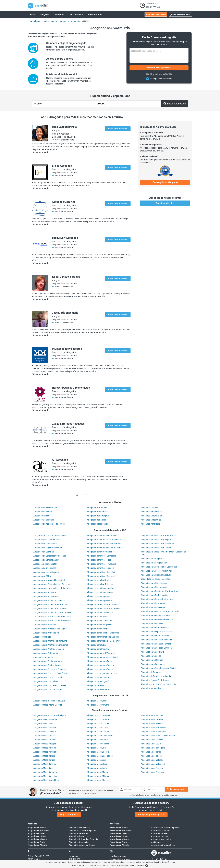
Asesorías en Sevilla (119, 842)
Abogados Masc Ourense (152, 719)
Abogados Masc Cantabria (45, 772)
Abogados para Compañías (46, 681)
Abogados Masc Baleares (45, 748)
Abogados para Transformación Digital (158, 668)
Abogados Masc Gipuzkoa (99, 723)
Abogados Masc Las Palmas (100, 756)
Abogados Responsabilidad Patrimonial (158, 684)
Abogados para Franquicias (99, 625)
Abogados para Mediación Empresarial (158, 536)
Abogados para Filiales (97, 617)
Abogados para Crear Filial (99, 560)
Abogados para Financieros (99, 621)
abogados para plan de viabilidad (156, 579)
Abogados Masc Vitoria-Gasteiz (48, 705)
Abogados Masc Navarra (152, 715)
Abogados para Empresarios (100, 592)
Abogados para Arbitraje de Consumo (50, 641)
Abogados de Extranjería (98, 516)
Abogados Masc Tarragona (153, 748)
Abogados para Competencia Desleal (50, 685)
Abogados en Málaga (37, 839)
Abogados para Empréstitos (100, 600)
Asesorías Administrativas (163, 845)
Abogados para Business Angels (48, 661)
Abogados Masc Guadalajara (100, 736)
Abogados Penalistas (150, 524)
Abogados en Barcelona (38, 831)
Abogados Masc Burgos (44, 760)
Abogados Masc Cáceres (45, 764)
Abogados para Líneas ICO (99, 677)
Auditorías (156, 842)
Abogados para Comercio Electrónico (50, 673)
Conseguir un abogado (165, 182)
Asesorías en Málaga (119, 839)
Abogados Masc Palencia (152, 723)
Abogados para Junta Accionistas (102, 657)
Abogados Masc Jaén (97, 748)
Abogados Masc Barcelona (45, 752)
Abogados (32, 824)
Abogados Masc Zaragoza (153, 772)
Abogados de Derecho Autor (46, 560)
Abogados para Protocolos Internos (157, 599)
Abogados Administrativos (45, 508)
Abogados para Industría (98, 649)
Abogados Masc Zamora (152, 768)
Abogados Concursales (44, 520)
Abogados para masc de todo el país (50, 715)
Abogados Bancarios (43, 512)
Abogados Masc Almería (44, 736)
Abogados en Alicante (37, 845)
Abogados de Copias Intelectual (48, 548)
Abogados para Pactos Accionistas (157, 571)
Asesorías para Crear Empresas (165, 828)
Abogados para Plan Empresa (154, 583)
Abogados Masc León (97, 760)
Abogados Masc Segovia (152, 740)
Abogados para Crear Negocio (101, 568)
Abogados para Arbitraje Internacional (51, 645)
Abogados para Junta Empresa (101, 661)
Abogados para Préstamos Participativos (159, 591)
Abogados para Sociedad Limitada (156, 648)
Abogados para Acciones (45, 592)
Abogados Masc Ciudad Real (46, 780)
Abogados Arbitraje (42, 637)
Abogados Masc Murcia (98, 780)
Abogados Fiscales (149, 508)
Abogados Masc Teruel (151, 752)
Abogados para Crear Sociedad (101, 572)
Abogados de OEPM (42, 576)
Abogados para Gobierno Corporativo (104, 641)
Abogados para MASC (97, 685)
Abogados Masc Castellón (45, 776)
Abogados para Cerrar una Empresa (50, 669)
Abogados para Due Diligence (100, 584)
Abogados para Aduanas (45, 625)
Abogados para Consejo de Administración (106, 540)
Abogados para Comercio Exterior (48, 677)
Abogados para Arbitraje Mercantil (49, 649)
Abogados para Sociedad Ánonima (156, 640)
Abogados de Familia (96, 520)
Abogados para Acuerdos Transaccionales (52, 613)
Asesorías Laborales (160, 836)
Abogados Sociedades (151, 688)
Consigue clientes (165, 203)
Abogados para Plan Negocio (154, 587)
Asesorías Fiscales (159, 833)
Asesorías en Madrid (119, 828)
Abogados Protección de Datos (155, 680)
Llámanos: (74, 856)
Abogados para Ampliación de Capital (50, 629)
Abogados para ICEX (96, 645)
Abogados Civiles (41, 516)
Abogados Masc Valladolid (153, 764)
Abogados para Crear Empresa (47, 540)
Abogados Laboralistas (151, 516)
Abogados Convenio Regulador (83, 831)
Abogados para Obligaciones (154, 563)
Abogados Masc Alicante (45, 732)
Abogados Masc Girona (98, 728)
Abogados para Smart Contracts (155, 636)
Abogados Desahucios (79, 842)
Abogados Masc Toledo (151, 756)
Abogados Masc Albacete (45, 728)
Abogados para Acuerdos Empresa (49, 600)
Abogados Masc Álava (43, 723)
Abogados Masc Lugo (97, 768)
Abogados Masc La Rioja (98, 752)
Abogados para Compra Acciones (48, 689)
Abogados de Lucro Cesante (46, 572)
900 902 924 (74, 859)
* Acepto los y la (155, 795)
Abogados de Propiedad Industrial (156, 676)
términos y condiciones (151, 795)
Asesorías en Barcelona (120, 831)
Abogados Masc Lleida (97, 764)
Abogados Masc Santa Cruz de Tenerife (158, 736)
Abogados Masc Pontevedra (154, 728)
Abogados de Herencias (98, 524)
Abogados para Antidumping (46, 633)
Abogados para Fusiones (98, 629)
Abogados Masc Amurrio (98, 705)
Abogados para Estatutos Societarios (104, 608)
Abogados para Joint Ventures (101, 653)
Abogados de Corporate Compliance (50, 556)
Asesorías (115, 824)
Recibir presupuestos (159, 68)
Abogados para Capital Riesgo (47, 665)
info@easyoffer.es (118, 856)
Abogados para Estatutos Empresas (103, 604)
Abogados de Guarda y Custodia (83, 839)
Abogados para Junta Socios (100, 669)
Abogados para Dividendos (99, 580)
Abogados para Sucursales (153, 664)
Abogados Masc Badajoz (45, 744)
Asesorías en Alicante (120, 845)
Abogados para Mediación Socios (156, 548)
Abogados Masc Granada (99, 732)
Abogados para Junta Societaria (102, 665)
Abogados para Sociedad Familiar (156, 644)
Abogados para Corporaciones (101, 552)
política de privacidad (172, 795)
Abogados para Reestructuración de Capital (160, 611)
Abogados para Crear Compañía (101, 556)
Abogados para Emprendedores (101, 588)
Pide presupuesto (118, 129)
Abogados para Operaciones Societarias (159, 567)
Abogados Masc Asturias (45, 740)
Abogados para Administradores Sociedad (52, 621)
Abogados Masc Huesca (98, 744)
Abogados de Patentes (151, 672)
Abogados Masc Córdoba (98, 715)
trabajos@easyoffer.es (120, 859)
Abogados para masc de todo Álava (49, 701)
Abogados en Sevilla (37, 842)
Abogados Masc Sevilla (151, 744)
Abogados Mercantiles (151, 520)
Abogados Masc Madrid (98, 772)
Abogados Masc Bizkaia (44, 756)
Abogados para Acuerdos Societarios (50, 608)
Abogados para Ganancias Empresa (103, 637)
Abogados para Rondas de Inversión (157, 619)
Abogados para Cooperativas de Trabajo (105, 548)
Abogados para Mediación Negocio (156, 540)
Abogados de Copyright (44, 552)
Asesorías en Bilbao (119, 836)
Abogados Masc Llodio (97, 701)
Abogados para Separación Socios (156, 632)
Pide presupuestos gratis (151, 814)
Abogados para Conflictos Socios (102, 536)
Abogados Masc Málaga (98, 776)
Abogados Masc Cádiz (43, 768)
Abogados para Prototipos (153, 603)
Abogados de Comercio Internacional (50, 536)
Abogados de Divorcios (97, 512)
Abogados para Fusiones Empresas (103, 633)
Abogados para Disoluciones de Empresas (52, 584)
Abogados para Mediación (99, 689)
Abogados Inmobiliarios (151, 512)
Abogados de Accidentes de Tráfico (49, 524)
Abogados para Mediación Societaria (157, 544)
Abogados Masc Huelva (98, 740)
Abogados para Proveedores (154, 607)
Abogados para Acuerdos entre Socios (51, 604)
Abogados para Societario (152, 652)
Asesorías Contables (160, 831)
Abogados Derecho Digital (45, 564)
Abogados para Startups (152, 660)
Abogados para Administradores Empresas (53, 617)
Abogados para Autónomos (46, 653)
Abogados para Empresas (99, 596)
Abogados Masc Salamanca (153, 732)
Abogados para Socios (151, 656)
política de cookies (137, 866)
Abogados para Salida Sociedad (155, 628)
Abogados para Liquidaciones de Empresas (53, 588)
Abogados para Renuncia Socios (155, 615)
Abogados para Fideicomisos (100, 613)
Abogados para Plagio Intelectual (156, 575)
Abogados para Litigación (99, 681)
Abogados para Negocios (152, 559)
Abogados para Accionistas (46, 596)
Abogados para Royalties (152, 624)
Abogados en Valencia (38, 833)
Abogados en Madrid (37, 828)
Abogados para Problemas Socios (156, 595)
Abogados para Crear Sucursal (101, 576)
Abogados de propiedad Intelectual (49, 580)
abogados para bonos (43, 657)
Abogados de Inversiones (45, 568)
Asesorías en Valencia (120, 833)
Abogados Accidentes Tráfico (82, 845)
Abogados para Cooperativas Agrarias (104, 544)
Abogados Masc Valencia (152, 760)
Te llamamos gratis (176, 789)
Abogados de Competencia (45, 544)
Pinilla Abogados (61, 134)
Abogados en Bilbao (37, 836)
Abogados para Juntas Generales (102, 673)
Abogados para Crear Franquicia (102, 564)
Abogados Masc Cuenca (98, 719)
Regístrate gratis (69, 814)
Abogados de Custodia (97, 508)
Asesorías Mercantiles (161, 839)
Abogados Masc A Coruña (45, 719)
